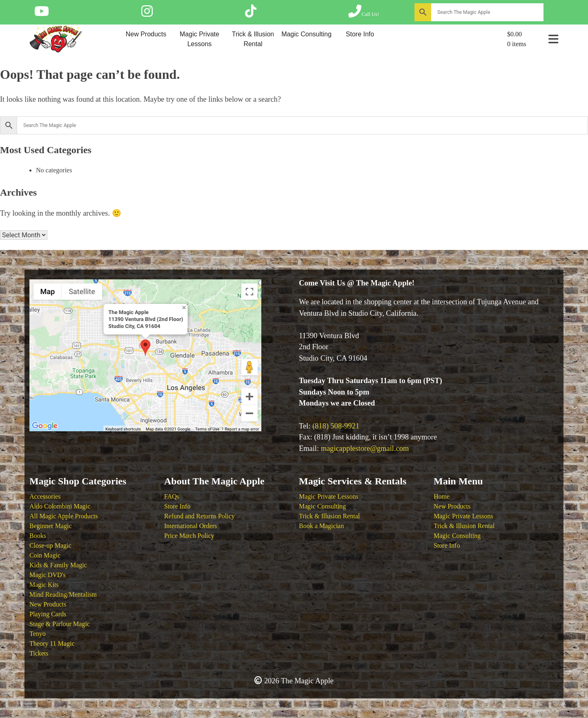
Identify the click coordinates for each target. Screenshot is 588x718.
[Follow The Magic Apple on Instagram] (147, 14)
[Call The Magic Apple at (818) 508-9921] (364, 14)
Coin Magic (45, 555)
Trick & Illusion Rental (253, 39)
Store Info (360, 34)
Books (38, 536)
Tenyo (38, 634)
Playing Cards (48, 614)
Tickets (39, 653)
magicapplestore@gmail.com (365, 448)
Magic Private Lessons (199, 39)
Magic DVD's (48, 575)
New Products (146, 34)
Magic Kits (44, 585)
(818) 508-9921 (336, 426)
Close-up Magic (50, 545)
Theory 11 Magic (52, 643)
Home (442, 496)
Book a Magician (321, 526)
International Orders (190, 526)
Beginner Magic (51, 526)
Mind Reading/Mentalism (63, 594)
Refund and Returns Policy (199, 516)
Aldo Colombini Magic (60, 506)
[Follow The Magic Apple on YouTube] (42, 14)
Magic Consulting (306, 34)
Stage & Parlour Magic (60, 624)
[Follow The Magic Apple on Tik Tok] (251, 14)
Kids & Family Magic (58, 565)
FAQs (172, 496)
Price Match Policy (189, 536)
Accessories (45, 496)
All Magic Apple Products (64, 516)
